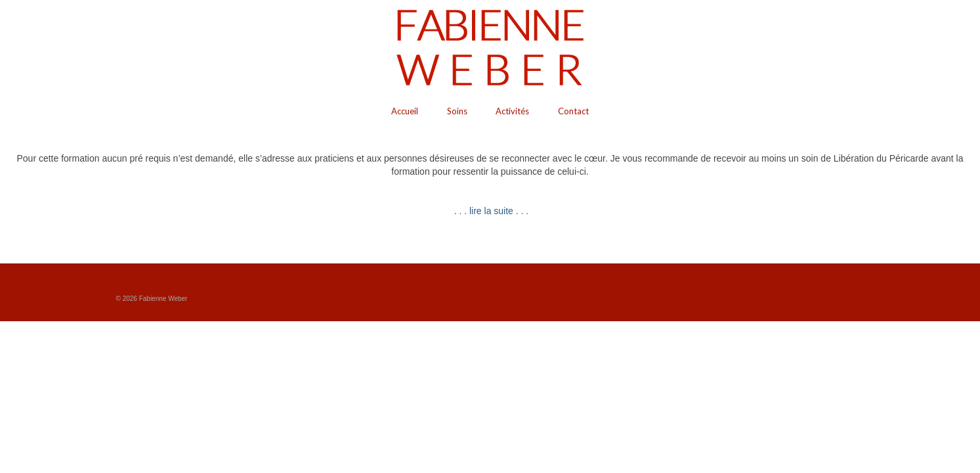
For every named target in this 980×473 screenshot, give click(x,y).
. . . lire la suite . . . (490, 211)
